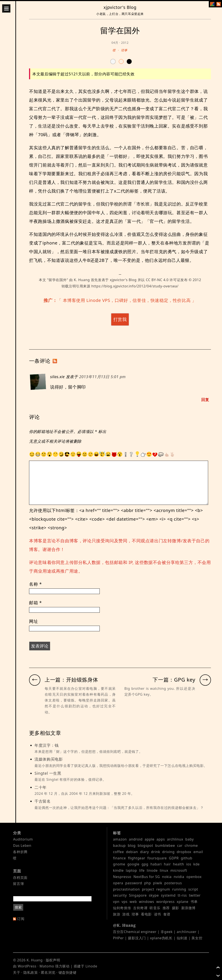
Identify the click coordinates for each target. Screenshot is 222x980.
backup (119, 846)
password (134, 883)
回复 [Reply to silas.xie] (205, 400)
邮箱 (35, 603)
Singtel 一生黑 (123, 777)
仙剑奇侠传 (122, 908)
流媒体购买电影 (123, 763)
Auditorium (23, 839)
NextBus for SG (147, 877)
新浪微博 (188, 908)
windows (147, 902)
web (133, 902)
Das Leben (22, 846)
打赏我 (120, 319)
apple (149, 839)
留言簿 (18, 884)
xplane (183, 902)
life (142, 870)
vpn (116, 902)
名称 (35, 584)
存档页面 (20, 878)
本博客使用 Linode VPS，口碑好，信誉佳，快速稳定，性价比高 (127, 300)
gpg (145, 864)
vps (125, 902)
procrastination (126, 889)
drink (156, 852)
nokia (167, 877)
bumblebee (165, 846)
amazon (120, 839)
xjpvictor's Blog (120, 7)
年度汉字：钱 (123, 749)
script (193, 889)
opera (118, 883)
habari (156, 864)
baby (190, 839)
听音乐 (155, 908)
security (120, 895)
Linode (91, 966)
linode (152, 870)
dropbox (184, 852)
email (198, 852)
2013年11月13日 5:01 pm (102, 377)
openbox (194, 877)
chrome (191, 846)
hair (167, 864)
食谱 (167, 914)
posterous (173, 883)
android (136, 839)
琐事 (124, 50)
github (187, 858)
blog (132, 846)
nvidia (179, 877)
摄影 (175, 908)
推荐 (166, 908)
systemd (168, 895)
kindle (118, 870)
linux (164, 870)
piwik (158, 883)
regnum (163, 889)
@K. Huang (124, 925)
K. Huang (82, 280)
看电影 (146, 914)
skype (154, 895)
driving (168, 852)
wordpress (165, 902)
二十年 (123, 791)
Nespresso (122, 877)
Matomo (47, 966)
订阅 (21, 919)
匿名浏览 (48, 972)
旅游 (117, 914)
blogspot (145, 846)
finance (119, 858)
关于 (17, 972)
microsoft (179, 870)
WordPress (27, 966)
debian (132, 852)
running (179, 889)
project (148, 889)
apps (161, 839)
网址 (33, 621)
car (180, 846)
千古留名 (123, 805)
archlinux (175, 839)
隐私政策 (31, 972)
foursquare (157, 858)
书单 (194, 902)
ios (189, 864)
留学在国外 (58, 280)
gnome (119, 864)
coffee (118, 852)
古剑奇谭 (140, 908)
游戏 (126, 914)
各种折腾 (20, 852)
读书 (158, 914)
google (133, 864)
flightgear (137, 858)
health (179, 864)
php (148, 883)
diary (144, 852)
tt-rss (182, 895)
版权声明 (53, 960)
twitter (195, 895)
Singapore (138, 895)
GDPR (174, 858)
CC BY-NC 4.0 (157, 280)
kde (197, 864)
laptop (131, 870)
